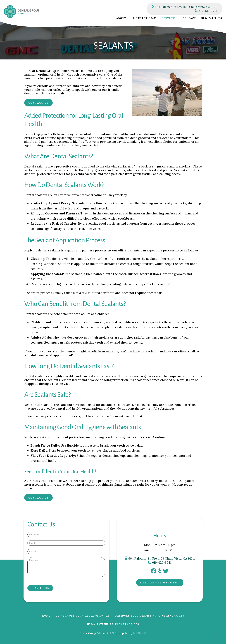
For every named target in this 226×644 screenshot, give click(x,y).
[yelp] (160, 572)
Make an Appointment (160, 583)
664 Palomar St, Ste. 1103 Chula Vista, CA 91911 (185, 7)
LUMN (140, 633)
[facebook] (154, 572)
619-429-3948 (206, 11)
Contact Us (38, 103)
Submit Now (40, 588)
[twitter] (166, 572)
